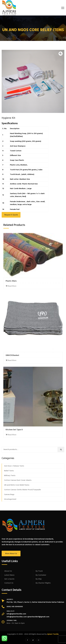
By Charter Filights (43, 583)
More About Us (11, 554)
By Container (41, 575)
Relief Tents (9, 471)
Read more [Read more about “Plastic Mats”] (12, 286)
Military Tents (10, 476)
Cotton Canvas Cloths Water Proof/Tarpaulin (22, 490)
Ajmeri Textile (53, 634)
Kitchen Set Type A (14, 430)
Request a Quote (11, 215)
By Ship (39, 579)
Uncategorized (10, 499)
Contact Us (9, 583)
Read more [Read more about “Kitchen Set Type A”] (12, 435)
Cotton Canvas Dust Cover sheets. (18, 480)
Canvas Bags (9, 495)
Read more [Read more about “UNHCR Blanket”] (12, 360)
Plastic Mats (11, 281)
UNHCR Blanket (12, 355)
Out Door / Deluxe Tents (14, 466)
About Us (8, 571)
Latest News (9, 575)
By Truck (39, 571)
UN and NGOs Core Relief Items (17, 485)
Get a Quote (9, 579)
